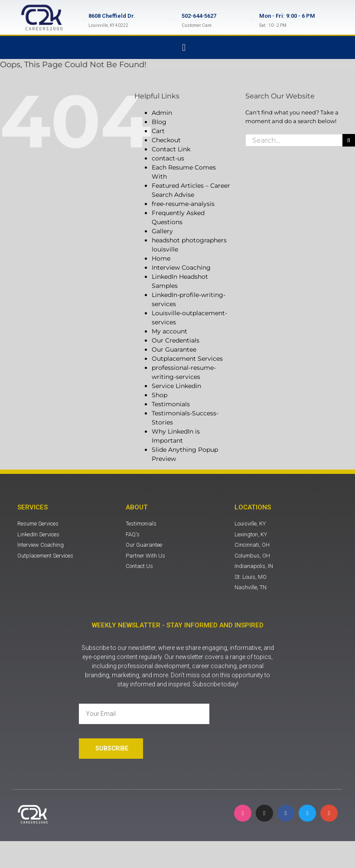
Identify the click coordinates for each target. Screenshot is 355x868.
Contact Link (171, 149)
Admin (162, 113)
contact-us (168, 158)
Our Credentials (176, 340)
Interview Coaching (181, 268)
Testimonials (171, 404)
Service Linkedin (176, 386)
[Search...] (294, 140)
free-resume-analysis (183, 204)
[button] (184, 47)
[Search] (349, 140)
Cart (158, 131)
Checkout (166, 140)
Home (161, 258)
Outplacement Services (187, 359)
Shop (160, 395)
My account (169, 331)
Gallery (162, 231)
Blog (159, 122)
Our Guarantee (174, 349)
